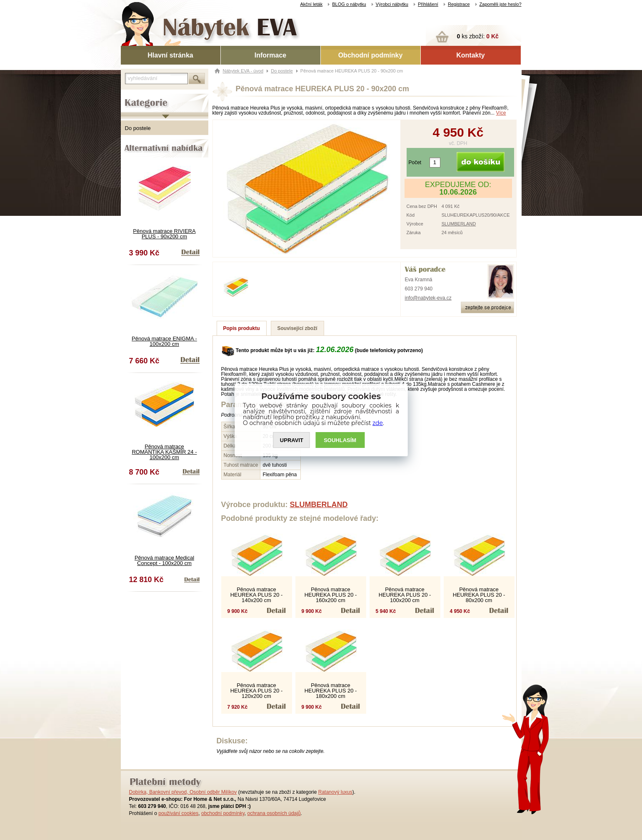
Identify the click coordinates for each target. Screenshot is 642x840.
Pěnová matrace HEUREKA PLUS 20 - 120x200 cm (257, 691)
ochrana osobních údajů (274, 813)
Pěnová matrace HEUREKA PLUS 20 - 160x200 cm (331, 595)
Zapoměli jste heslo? (501, 4)
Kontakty (470, 55)
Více (501, 113)
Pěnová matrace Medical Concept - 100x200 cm (164, 560)
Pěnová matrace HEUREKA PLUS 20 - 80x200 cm (479, 595)
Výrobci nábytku (392, 4)
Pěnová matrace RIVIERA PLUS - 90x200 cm (164, 234)
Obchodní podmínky (371, 55)
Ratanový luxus (335, 792)
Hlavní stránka (170, 55)
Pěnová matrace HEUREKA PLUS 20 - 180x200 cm (331, 691)
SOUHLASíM (340, 440)
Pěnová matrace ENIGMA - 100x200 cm (164, 341)
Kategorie (132, 96)
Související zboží (297, 328)
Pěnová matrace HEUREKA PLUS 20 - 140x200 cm (257, 595)
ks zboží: (478, 36)
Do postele (138, 128)
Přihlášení (428, 4)
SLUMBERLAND (459, 224)
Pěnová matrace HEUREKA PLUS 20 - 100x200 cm (405, 595)
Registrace (459, 4)
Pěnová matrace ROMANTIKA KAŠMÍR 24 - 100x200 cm (164, 452)
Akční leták (311, 4)
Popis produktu (242, 328)
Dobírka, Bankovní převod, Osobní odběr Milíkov (183, 792)
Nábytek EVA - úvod (243, 71)
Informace (270, 55)
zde (378, 423)
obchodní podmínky (223, 813)
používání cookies (178, 813)
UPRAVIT (292, 440)
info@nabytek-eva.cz (428, 298)
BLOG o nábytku (349, 4)
